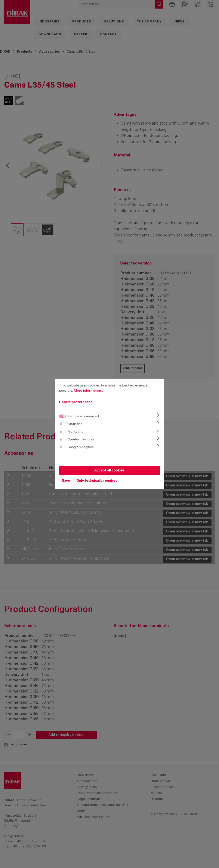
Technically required (83, 416)
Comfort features (81, 440)
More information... (88, 391)
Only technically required (97, 481)
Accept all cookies (109, 471)
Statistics (75, 424)
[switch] (62, 424)
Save (66, 481)
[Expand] (158, 416)
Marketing (75, 432)
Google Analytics (81, 447)
